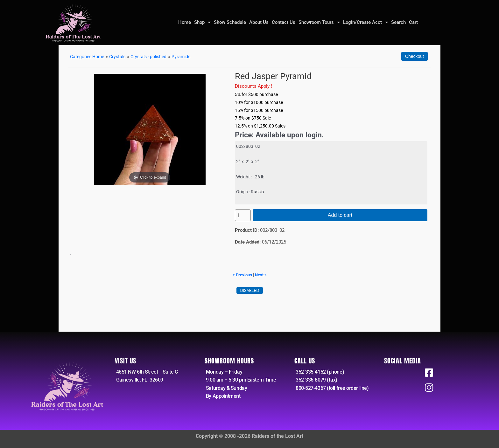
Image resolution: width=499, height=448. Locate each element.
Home (185, 22)
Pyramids (190, 57)
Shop (202, 22)
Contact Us (284, 22)
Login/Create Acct (365, 22)
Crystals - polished (155, 57)
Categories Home (89, 57)
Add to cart (340, 215)
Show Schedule (230, 22)
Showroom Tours (319, 22)
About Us (259, 22)
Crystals (121, 57)
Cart (413, 22)
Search (398, 22)
